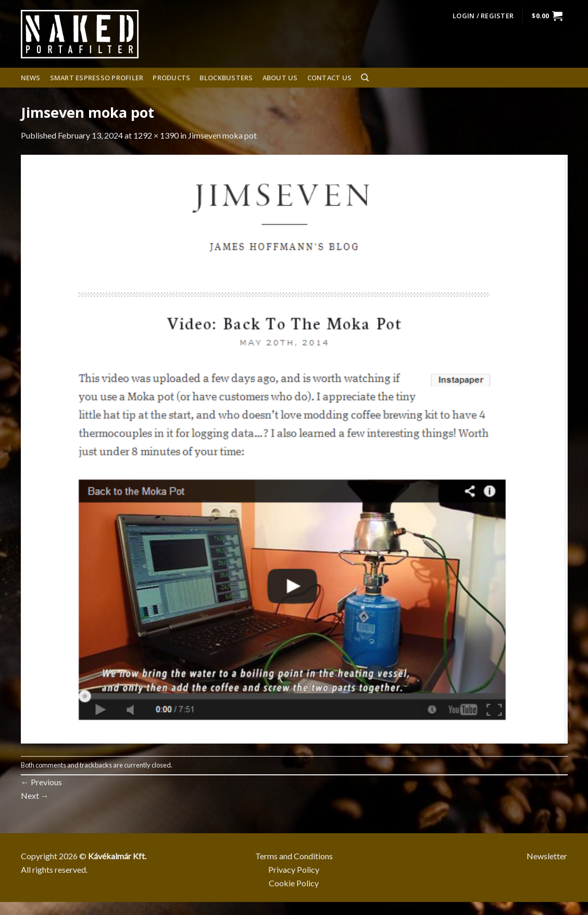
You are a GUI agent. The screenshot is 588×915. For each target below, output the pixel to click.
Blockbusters (226, 78)
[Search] (365, 78)
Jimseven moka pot (222, 135)
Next (35, 795)
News (31, 78)
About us (280, 78)
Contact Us (330, 78)
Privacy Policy (294, 869)
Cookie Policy (294, 883)
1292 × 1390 (156, 135)
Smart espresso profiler (97, 78)
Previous (41, 782)
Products (171, 78)
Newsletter (547, 856)
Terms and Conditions (294, 856)
